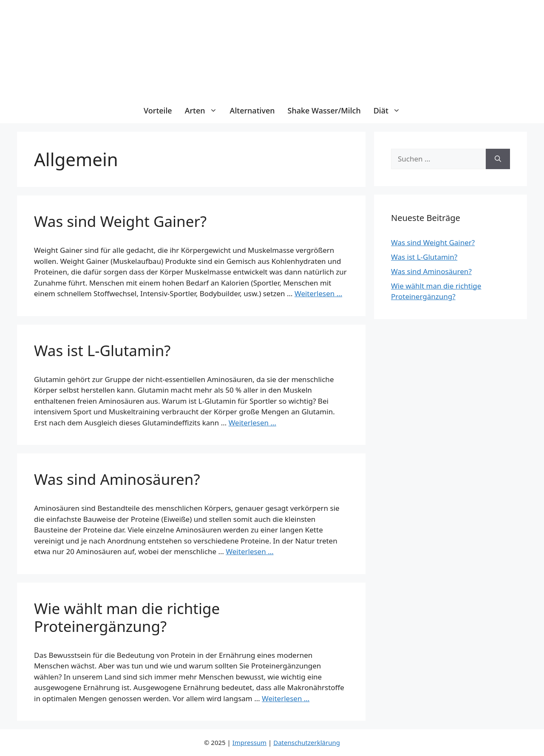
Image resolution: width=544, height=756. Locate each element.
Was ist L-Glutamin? (102, 350)
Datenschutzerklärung (307, 742)
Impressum (249, 742)
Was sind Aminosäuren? (117, 479)
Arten (204, 110)
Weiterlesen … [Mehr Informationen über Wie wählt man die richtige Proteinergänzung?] (286, 698)
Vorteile (158, 110)
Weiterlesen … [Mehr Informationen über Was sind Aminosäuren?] (249, 551)
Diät (390, 110)
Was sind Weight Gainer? (120, 221)
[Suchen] (498, 159)
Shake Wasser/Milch (324, 110)
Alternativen (252, 110)
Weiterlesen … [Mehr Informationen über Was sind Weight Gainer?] (318, 293)
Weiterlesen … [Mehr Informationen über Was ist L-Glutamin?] (252, 423)
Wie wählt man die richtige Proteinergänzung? (127, 617)
